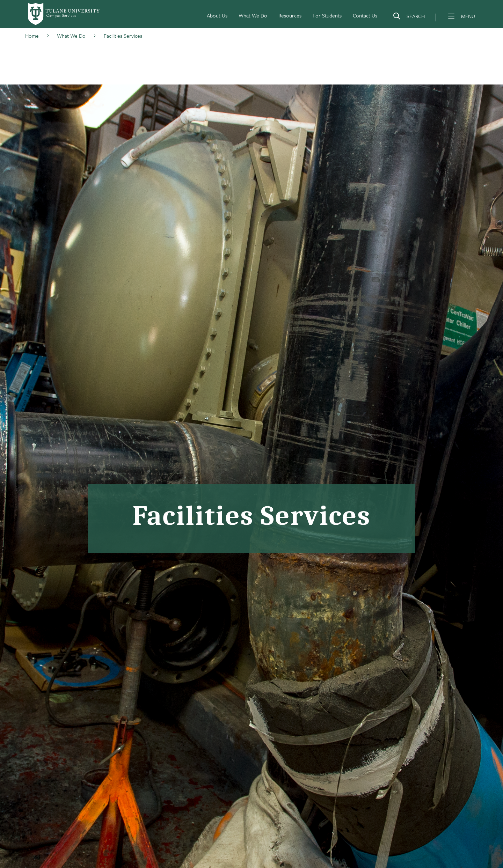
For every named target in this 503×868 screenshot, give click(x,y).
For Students (327, 15)
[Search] (409, 17)
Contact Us (365, 15)
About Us (217, 15)
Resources (290, 15)
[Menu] (451, 16)
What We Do (253, 15)
